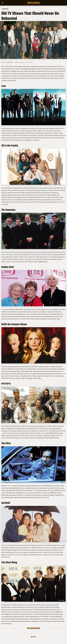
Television (5, 9)
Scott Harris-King (8, 62)
